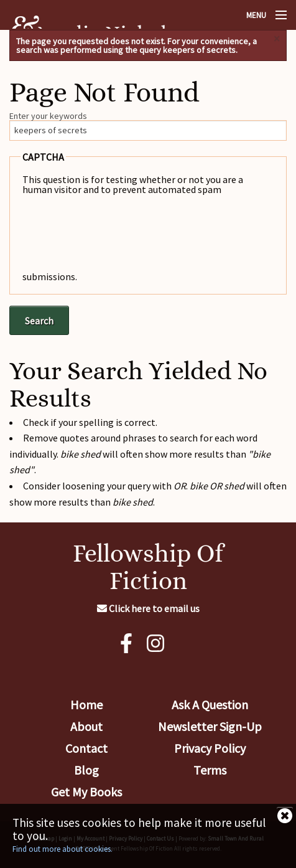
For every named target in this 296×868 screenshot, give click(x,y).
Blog (86, 770)
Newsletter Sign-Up (210, 726)
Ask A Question (210, 705)
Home (86, 705)
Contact (86, 748)
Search (39, 321)
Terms (210, 770)
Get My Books (86, 792)
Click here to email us (148, 608)
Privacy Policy (210, 748)
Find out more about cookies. (62, 849)
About (86, 726)
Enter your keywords (48, 116)
